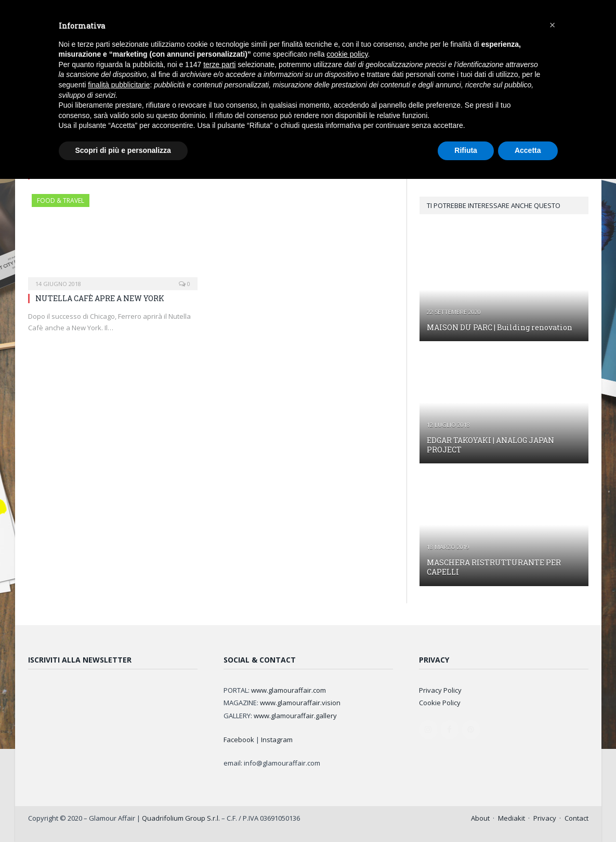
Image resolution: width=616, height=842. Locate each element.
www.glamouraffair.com (289, 690)
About (480, 818)
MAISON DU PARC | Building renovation (500, 327)
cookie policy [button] (347, 54)
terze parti (219, 64)
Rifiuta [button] (466, 150)
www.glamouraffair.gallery (295, 716)
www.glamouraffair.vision (300, 703)
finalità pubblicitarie (119, 85)
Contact (576, 818)
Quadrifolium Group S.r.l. (181, 818)
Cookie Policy (440, 703)
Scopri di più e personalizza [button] (123, 150)
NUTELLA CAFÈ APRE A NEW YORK (100, 298)
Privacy (545, 818)
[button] (553, 25)
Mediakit (512, 818)
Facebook (239, 740)
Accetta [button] (528, 150)
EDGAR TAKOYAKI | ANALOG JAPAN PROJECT (490, 445)
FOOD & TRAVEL (61, 200)
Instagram (277, 740)
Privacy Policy (440, 690)
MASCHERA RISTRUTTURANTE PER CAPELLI (494, 567)
